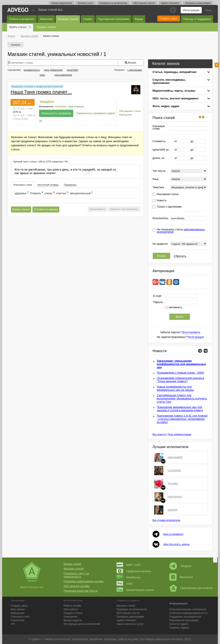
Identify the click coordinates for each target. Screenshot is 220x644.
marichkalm (61, 106)
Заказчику (46, 19)
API (13, 624)
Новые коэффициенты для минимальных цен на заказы (175, 388)
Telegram (180, 566)
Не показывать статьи (181, 231)
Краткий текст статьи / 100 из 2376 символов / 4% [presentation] (41, 162)
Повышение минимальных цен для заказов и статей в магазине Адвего (180, 409)
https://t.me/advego (173, 534)
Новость (162, 201)
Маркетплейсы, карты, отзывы (174, 91)
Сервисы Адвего (179, 628)
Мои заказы (18, 609)
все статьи (76, 106)
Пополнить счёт (20, 617)
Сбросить (180, 256)
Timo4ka (173, 483)
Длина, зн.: (159, 158)
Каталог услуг (86, 3)
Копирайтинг (47, 102)
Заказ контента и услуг (130, 624)
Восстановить (191, 332)
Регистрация (191, 10)
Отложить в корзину (46, 210)
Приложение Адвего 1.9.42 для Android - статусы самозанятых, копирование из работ (182, 419)
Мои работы (71, 609)
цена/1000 (72, 70)
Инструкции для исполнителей (82, 624)
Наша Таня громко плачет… (41, 92)
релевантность (32, 70)
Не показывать (130, 209)
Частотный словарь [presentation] (48, 185)
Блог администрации (180, 434)
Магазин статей (68, 19)
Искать (162, 256)
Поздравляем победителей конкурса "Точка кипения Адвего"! (180, 380)
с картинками (135, 70)
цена (42, 75)
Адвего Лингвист (170, 3)
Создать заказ (169, 18)
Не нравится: (160, 244)
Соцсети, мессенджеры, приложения (169, 81)
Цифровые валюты (134, 571)
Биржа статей (72, 564)
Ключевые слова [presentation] (23, 185)
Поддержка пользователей (185, 617)
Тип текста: (159, 171)
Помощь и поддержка (197, 19)
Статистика (18, 620)
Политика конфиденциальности (188, 613)
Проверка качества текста (80, 591)
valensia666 (175, 457)
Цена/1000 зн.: (161, 150)
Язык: (156, 179)
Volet (125, 584)
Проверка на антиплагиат (113, 3)
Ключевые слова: (159, 128)
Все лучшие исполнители (166, 520)
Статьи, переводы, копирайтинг (175, 72)
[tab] (41, 161)
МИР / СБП (129, 565)
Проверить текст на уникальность (76, 575)
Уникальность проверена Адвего (96, 113)
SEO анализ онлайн (77, 586)
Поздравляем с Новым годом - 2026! (180, 373)
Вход (208, 10)
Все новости (159, 434)
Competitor (174, 470)
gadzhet (173, 510)
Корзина (15, 45)
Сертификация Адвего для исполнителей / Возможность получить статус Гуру (182, 398)
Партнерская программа (184, 620)
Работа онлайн (73, 606)
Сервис (88, 19)
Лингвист (126, 620)
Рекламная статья (168, 194)
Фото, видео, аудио (166, 106)
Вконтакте (181, 577)
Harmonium (175, 497)
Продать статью (46, 27)
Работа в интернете (22, 19)
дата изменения (63, 75)
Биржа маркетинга (62, 3)
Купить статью (18, 27)
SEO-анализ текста (144, 3)
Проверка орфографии (198, 3)
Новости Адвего (179, 624)
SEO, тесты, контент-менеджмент (176, 98)
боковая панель (217, 65)
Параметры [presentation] (70, 185)
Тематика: (159, 187)
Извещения (125, 115)
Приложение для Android (191, 588)
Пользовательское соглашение (188, 609)
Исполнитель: (161, 218)
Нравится (115, 209)
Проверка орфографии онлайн (84, 581)
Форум (139, 19)
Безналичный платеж (135, 590)
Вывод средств (73, 620)
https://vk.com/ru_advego (176, 544)
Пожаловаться (98, 209)
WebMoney (128, 577)
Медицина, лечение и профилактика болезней (37, 86)
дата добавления (53, 70)
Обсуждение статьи (130, 111)
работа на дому (128, 639)
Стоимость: (159, 141)
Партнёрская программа (114, 19)
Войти (180, 317)
